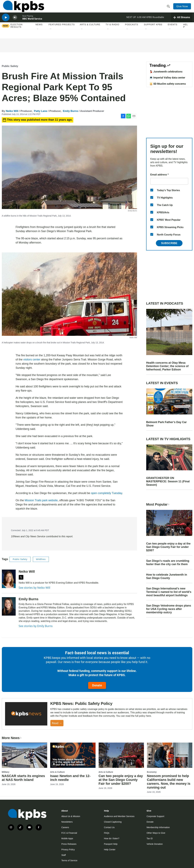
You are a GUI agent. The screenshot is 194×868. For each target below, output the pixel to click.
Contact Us (109, 827)
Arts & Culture (90, 31)
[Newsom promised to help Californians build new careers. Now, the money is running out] (170, 755)
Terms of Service (69, 860)
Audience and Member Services (119, 816)
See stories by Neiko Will (34, 588)
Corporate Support (155, 816)
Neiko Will (12, 111)
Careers (65, 827)
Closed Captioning (113, 822)
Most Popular (158, 504)
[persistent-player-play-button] (6, 22)
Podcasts (132, 31)
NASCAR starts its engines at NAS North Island (23, 778)
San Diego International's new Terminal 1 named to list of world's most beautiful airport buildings (169, 592)
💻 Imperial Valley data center (167, 78)
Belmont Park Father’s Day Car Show (167, 424)
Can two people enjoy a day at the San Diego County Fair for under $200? (168, 547)
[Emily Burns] (9, 606)
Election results (17, 32)
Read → (57, 723)
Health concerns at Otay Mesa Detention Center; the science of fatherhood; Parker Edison (167, 366)
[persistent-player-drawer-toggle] (182, 22)
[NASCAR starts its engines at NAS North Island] (24, 755)
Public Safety (10, 66)
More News (12, 738)
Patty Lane (41, 111)
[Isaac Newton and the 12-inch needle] (73, 755)
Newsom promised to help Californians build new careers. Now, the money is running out (169, 782)
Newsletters (67, 822)
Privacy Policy (68, 850)
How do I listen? (112, 838)
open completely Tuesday (107, 493)
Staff (64, 855)
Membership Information (158, 827)
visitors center (32, 360)
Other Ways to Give (156, 833)
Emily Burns (70, 111)
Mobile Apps (67, 838)
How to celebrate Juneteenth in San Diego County (167, 576)
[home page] (22, 8)
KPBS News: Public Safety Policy (81, 703)
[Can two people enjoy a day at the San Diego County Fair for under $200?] (121, 755)
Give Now (183, 8)
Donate (97, 685)
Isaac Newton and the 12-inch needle (70, 778)
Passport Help (111, 844)
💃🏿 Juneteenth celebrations (166, 72)
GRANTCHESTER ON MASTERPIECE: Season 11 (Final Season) (168, 481)
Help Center (110, 850)
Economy (152, 772)
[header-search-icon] (169, 8)
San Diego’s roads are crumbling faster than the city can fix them (168, 563)
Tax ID (150, 838)
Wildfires (41, 559)
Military (6, 772)
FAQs (107, 833)
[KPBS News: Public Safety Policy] (26, 714)
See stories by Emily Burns (36, 626)
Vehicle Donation (155, 844)
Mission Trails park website (41, 500)
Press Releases (69, 844)
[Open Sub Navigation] (38, 35)
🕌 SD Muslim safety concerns (168, 84)
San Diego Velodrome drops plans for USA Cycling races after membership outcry (169, 609)
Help (186, 32)
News (39, 31)
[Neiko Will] (9, 579)
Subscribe (169, 243)
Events (172, 31)
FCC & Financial (69, 833)
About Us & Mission (71, 816)
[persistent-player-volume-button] (15, 22)
